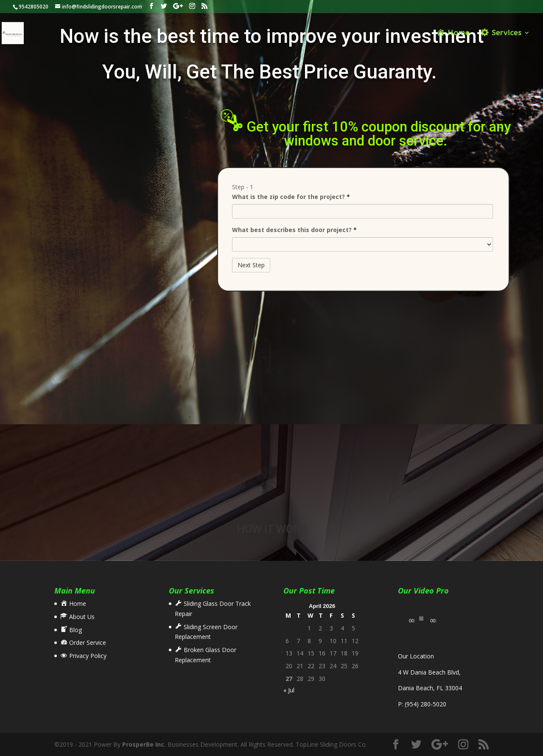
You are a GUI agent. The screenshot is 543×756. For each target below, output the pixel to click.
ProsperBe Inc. (144, 744)
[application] (423, 613)
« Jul (289, 690)
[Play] (409, 619)
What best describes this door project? (294, 230)
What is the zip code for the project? (291, 197)
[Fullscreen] (447, 619)
